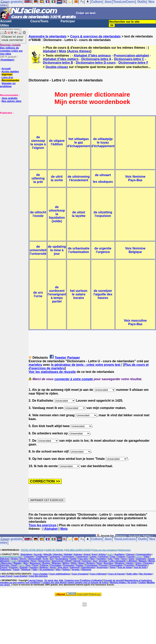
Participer (68, 21)
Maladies (18, 563)
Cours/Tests (39, 21)
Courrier (131, 557)
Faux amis (83, 559)
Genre (124, 559)
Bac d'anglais (146, 574)
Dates (147, 557)
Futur (110, 559)
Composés (29, 557)
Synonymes (102, 567)
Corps (113, 557)
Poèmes (79, 565)
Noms (99, 563)
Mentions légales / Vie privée (123, 583)
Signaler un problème (8, 85)
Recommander (10, 80)
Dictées (15, 559)
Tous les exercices (43, 525)
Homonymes (44, 561)
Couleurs (121, 557)
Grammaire (141, 559)
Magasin (143, 561)
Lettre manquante (118, 561)
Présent (4, 567)
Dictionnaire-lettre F (133, 63)
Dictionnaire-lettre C (129, 59)
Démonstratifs (35, 559)
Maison (152, 561)
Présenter (13, 567)
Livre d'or (7, 77)
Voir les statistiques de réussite (52, 372)
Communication (144, 554)
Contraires (103, 557)
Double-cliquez (57, 67)
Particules (5, 565)
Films (92, 559)
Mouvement (35, 563)
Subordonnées (88, 567)
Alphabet (50, 51)
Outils (142, 539)
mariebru (35, 365)
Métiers (66, 563)
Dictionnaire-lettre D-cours (96, 63)
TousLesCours (125, 539)
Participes (148, 563)
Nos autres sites (11, 101)
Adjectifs (48, 554)
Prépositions (142, 565)
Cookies (142, 583)
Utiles (5, 25)
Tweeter (60, 358)
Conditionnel (42, 557)
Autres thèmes (79, 51)
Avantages (7, 60)
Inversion (86, 561)
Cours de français (116, 574)
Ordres (139, 563)
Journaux (103, 561)
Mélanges (56, 563)
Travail (16, 570)
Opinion (130, 563)
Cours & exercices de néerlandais (95, 36)
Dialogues (5, 559)
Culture (97, 539)
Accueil (6, 21)
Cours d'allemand (98, 574)
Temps (113, 567)
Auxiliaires (120, 554)
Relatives (44, 567)
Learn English (21, 576)
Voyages (76, 570)
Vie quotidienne (47, 570)
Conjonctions (68, 557)
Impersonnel (57, 561)
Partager (74, 358)
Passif (14, 565)
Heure (34, 561)
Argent (87, 554)
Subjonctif (75, 567)
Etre (52, 559)
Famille (73, 559)
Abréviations (27, 554)
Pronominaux (91, 565)
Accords (38, 554)
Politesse (44, 565)
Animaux (78, 554)
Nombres (91, 563)
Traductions (6, 570)
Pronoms (103, 565)
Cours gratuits (11, 539)
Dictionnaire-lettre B (58, 63)
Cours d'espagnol (80, 574)
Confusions (55, 557)
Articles (102, 554)
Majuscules (7, 563)
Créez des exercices (38, 576)
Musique (46, 563)
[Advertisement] (12, 134)
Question (33, 567)
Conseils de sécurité (114, 580)
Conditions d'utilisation (91, 580)
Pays (28, 565)
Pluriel (35, 565)
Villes (58, 570)
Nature (82, 563)
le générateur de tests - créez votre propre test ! (87, 365)
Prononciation (116, 565)
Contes (93, 557)
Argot (94, 554)
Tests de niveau (125, 567)
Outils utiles (132, 574)
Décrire (23, 559)
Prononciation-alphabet (131, 56)
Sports (53, 567)
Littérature (132, 561)
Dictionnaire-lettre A (96, 59)
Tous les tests (140, 567)
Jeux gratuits (10, 98)
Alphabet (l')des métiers (61, 59)
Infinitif (68, 561)
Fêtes (117, 559)
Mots (63, 51)
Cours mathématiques (60, 574)
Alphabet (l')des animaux (92, 56)
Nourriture (109, 563)
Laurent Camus (36, 580)
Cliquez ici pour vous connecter (12, 38)
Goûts (131, 559)
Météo (74, 563)
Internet (77, 561)
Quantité (24, 567)
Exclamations (62, 559)
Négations (120, 563)
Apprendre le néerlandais (48, 36)
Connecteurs (82, 557)
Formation (101, 559)
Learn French (6, 576)
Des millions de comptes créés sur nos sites (11, 49)
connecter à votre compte (74, 379)
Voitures (66, 570)
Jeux (108, 539)
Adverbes (58, 554)
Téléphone (26, 570)
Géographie (24, 561)
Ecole (46, 559)
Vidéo (35, 570)
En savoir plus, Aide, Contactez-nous (62, 580)
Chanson (130, 554)
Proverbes (129, 565)
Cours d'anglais (41, 574)
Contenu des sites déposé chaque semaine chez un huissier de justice (75, 583)
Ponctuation (56, 565)
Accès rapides (10, 71)
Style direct (63, 567)
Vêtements (86, 570)
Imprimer (7, 74)
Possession (69, 565)
